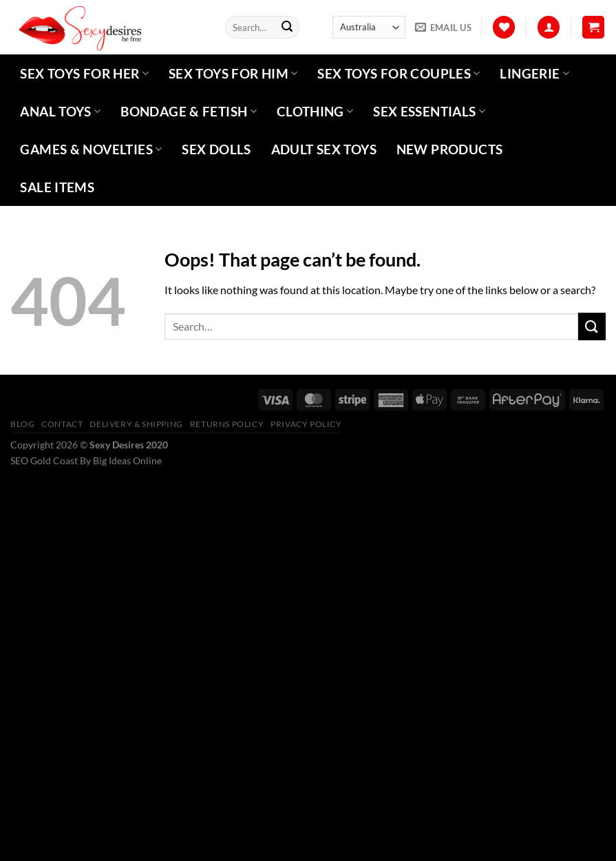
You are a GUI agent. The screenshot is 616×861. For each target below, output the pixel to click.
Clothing (315, 111)
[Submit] (287, 28)
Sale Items (57, 187)
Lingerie (534, 73)
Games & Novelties (91, 149)
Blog (22, 424)
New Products (450, 149)
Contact (62, 424)
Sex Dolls (216, 149)
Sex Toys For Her (84, 73)
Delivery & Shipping (136, 424)
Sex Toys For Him (233, 73)
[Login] (549, 27)
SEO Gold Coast (44, 460)
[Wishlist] (504, 27)
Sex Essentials (429, 111)
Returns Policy (227, 424)
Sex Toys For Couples (399, 73)
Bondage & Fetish (189, 111)
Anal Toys (60, 111)
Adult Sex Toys (324, 149)
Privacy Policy (306, 424)
